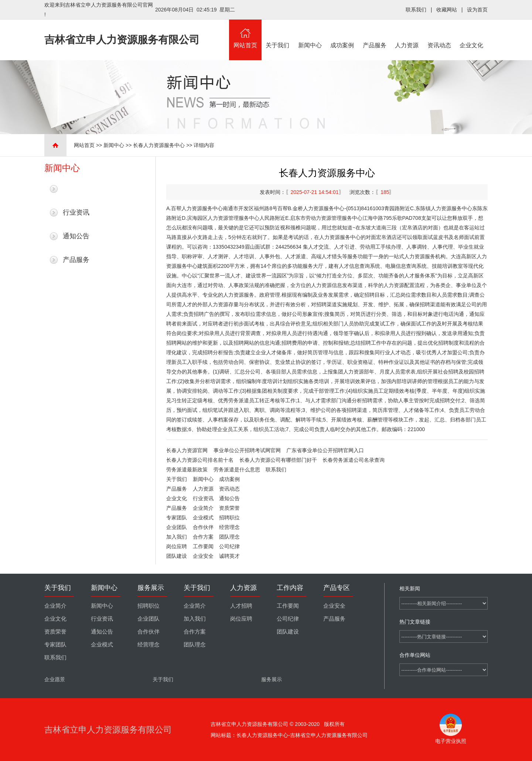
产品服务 (375, 34)
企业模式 (203, 518)
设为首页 (477, 10)
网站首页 (245, 34)
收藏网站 (447, 10)
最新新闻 (76, 189)
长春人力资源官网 (187, 450)
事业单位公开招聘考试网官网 (247, 450)
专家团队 (177, 518)
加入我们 (177, 537)
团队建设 (177, 556)
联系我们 (416, 10)
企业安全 (203, 556)
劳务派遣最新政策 (187, 470)
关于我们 (278, 34)
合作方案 (203, 537)
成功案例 (342, 34)
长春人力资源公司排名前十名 (200, 460)
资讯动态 (439, 34)
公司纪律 (229, 546)
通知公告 (76, 236)
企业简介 (203, 508)
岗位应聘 (177, 546)
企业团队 (177, 527)
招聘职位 (229, 518)
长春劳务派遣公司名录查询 (354, 460)
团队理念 (229, 537)
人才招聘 (241, 606)
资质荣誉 (229, 508)
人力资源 (407, 34)
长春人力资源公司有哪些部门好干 (278, 460)
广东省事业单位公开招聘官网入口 (325, 450)
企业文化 (472, 34)
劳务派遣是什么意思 (237, 470)
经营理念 (229, 527)
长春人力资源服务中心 (159, 145)
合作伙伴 (203, 527)
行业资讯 (76, 212)
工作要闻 (203, 546)
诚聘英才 (229, 556)
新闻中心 (310, 34)
